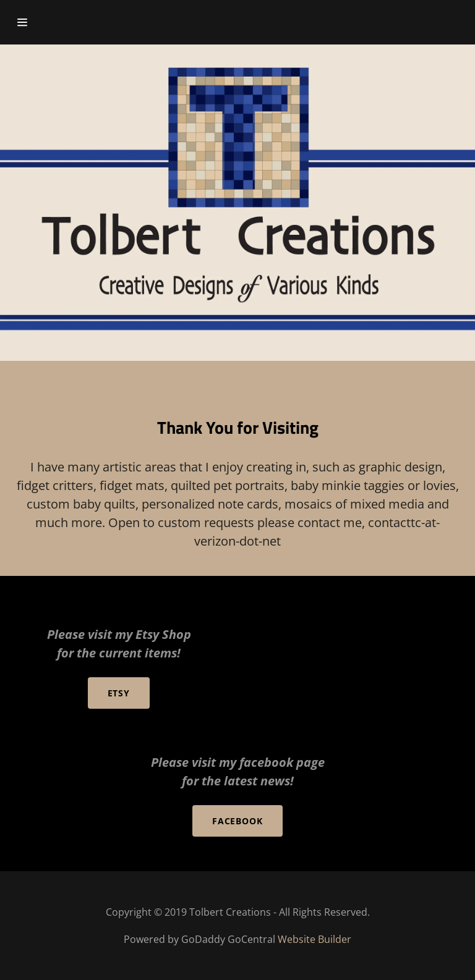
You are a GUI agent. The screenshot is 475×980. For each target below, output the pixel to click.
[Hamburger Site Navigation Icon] (36, 22)
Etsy (119, 693)
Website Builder (315, 939)
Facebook (238, 821)
